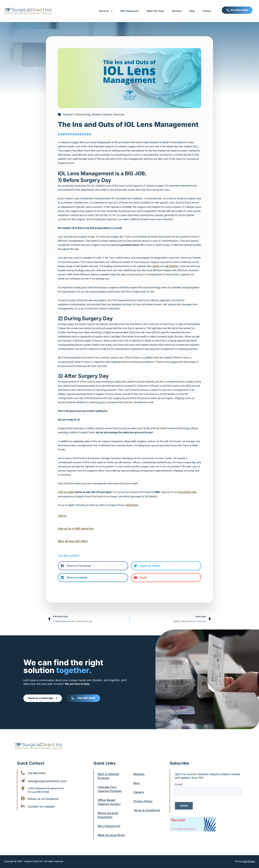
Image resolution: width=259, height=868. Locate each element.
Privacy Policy (144, 797)
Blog (192, 11)
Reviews (177, 11)
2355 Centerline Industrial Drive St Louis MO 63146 (50, 786)
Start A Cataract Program (109, 772)
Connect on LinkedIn (42, 803)
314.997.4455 (37, 769)
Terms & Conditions (147, 806)
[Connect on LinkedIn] (23, 802)
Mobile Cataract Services (108, 114)
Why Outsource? (130, 11)
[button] (93, 565)
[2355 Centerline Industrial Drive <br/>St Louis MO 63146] (23, 784)
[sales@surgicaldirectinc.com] (23, 777)
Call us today (65, 492)
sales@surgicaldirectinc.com (48, 777)
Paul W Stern (249, 862)
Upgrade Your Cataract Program (110, 785)
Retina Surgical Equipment (108, 811)
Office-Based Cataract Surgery (110, 798)
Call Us (62, 516)
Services (106, 11)
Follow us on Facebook (44, 795)
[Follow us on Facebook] (23, 795)
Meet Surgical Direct (108, 833)
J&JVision (170, 266)
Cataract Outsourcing (77, 114)
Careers (139, 788)
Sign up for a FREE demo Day (74, 528)
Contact (207, 11)
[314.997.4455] (23, 769)
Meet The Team (156, 11)
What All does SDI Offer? (72, 541)
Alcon (156, 266)
